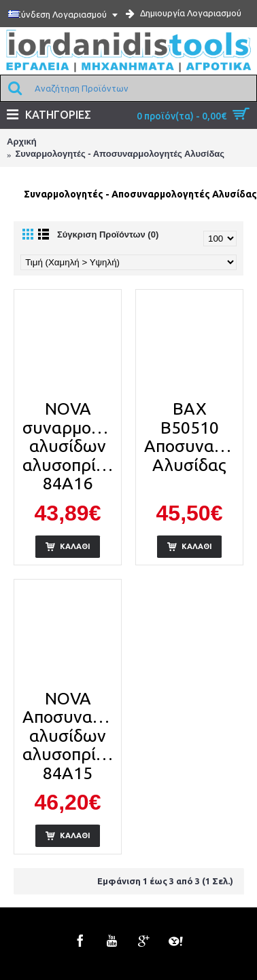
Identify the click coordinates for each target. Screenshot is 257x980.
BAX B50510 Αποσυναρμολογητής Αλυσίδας (192, 437)
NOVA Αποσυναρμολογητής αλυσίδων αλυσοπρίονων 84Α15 (70, 736)
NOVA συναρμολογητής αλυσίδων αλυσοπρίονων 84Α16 (70, 446)
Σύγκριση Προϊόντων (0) (108, 234)
